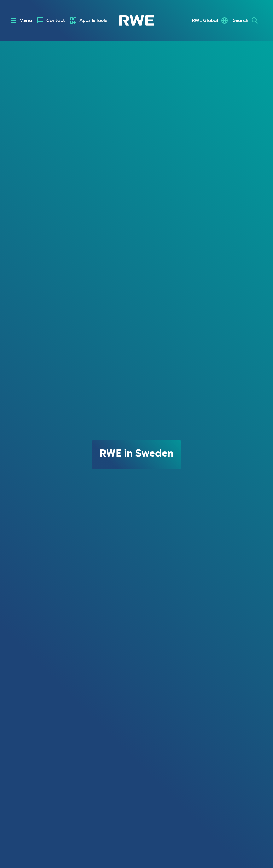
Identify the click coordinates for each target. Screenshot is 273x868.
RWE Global (205, 20)
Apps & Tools (93, 20)
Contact (56, 20)
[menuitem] (51, 20)
